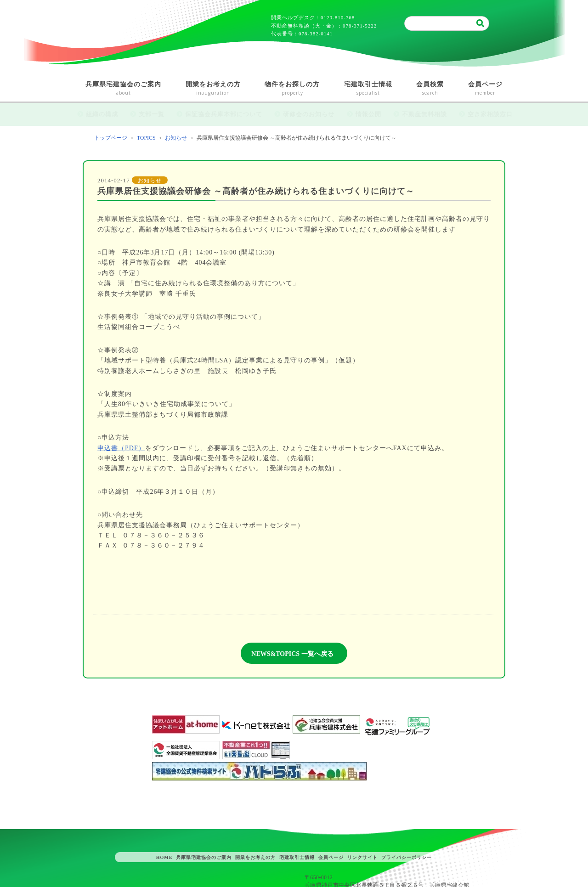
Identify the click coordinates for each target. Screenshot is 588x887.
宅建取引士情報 (368, 89)
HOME (164, 857)
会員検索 (430, 89)
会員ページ (486, 89)
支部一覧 (152, 114)
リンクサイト (362, 857)
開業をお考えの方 (213, 89)
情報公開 (368, 114)
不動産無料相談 (424, 114)
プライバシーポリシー (407, 857)
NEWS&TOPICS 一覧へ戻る (292, 654)
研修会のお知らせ (309, 114)
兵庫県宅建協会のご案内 (124, 89)
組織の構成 (102, 114)
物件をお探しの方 (292, 89)
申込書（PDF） (121, 448)
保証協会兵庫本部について (224, 114)
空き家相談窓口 (490, 114)
